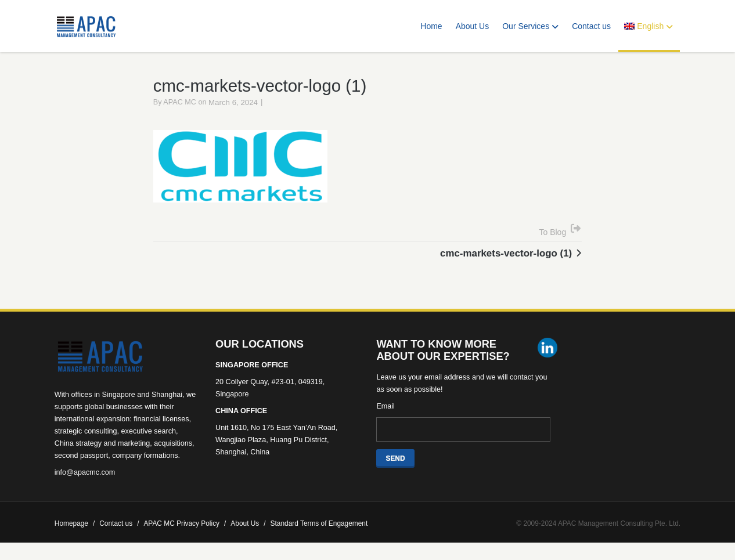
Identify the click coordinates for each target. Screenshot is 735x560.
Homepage (75, 526)
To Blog (553, 234)
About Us (473, 26)
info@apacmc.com (85, 475)
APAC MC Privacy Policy (185, 526)
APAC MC (180, 104)
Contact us (591, 26)
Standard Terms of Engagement (319, 526)
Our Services (530, 26)
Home (431, 26)
